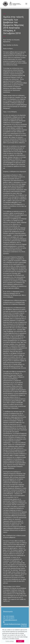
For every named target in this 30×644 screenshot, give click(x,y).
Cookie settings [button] (10, 641)
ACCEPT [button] (20, 641)
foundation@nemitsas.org (10, 620)
